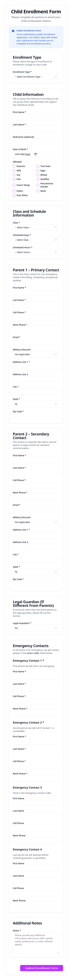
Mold (43, 191)
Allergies (17, 162)
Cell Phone (18, 823)
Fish (19, 179)
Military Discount (22, 350)
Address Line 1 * (21, 362)
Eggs (43, 170)
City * (16, 387)
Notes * (17, 931)
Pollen (20, 191)
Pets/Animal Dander (47, 185)
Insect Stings (23, 185)
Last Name (18, 811)
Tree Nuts (45, 166)
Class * (16, 223)
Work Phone (19, 836)
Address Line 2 (20, 374)
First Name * (19, 112)
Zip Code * (18, 411)
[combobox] (36, 77)
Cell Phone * (19, 312)
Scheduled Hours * (23, 247)
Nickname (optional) (23, 137)
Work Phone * (20, 325)
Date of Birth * (20, 149)
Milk (19, 170)
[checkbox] (14, 166)
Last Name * (19, 125)
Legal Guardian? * (22, 623)
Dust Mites (22, 195)
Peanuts (21, 166)
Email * (17, 337)
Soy (18, 175)
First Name (19, 798)
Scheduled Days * (22, 235)
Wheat (44, 175)
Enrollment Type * (22, 72)
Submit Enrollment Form (42, 968)
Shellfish (45, 179)
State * (16, 399)
